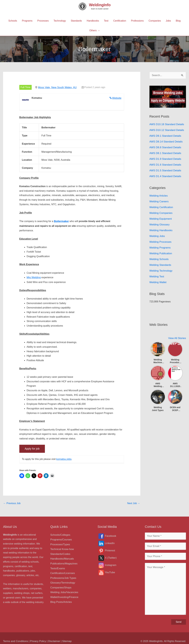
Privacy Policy (36, 635)
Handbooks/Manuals (61, 556)
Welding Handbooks (160, 225)
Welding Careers (158, 197)
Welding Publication (160, 247)
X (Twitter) (110, 557)
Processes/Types (60, 542)
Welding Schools (158, 252)
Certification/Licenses (62, 569)
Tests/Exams (57, 565)
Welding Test (156, 268)
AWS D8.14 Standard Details (165, 140)
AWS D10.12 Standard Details (166, 129)
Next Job (134, 502)
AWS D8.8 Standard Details (164, 145)
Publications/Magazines (63, 561)
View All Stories (178, 330)
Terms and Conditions (15, 635)
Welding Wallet (157, 274)
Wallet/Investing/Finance (64, 592)
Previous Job (12, 502)
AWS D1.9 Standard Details (164, 156)
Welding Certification (161, 203)
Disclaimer (51, 635)
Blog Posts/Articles (60, 597)
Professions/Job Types (63, 574)
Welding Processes (160, 236)
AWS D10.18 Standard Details (166, 124)
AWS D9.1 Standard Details (164, 134)
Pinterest (110, 549)
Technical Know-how (61, 547)
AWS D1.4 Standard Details (164, 173)
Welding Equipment (160, 214)
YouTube (110, 571)
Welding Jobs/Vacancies (64, 588)
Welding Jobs (157, 230)
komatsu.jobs (63, 458)
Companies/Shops (60, 583)
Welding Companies (160, 208)
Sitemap (64, 635)
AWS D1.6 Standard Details (164, 162)
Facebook (110, 535)
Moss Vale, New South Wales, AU (56, 87)
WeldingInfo (100, 5)
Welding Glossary (159, 219)
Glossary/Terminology (62, 578)
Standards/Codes (60, 551)
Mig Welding (33, 277)
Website (117, 97)
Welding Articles (158, 192)
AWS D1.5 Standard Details (164, 167)
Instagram (110, 564)
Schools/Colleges (60, 533)
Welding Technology (160, 263)
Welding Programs (159, 241)
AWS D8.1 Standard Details (164, 151)
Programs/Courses (60, 538)
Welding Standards (160, 258)
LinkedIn (109, 542)
